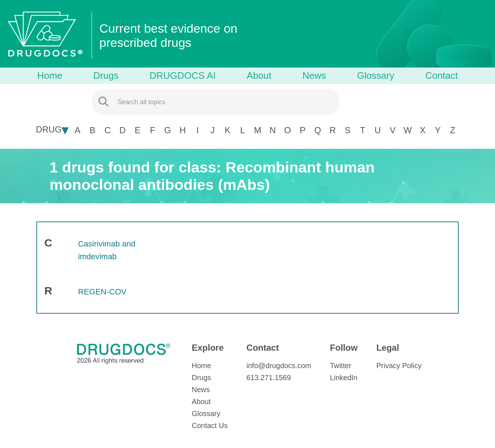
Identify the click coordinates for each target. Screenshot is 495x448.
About (259, 76)
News (314, 76)
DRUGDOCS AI (182, 76)
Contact (442, 76)
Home (50, 76)
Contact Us (210, 425)
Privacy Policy (399, 366)
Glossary (376, 76)
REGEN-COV (102, 292)
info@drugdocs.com (279, 366)
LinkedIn (344, 378)
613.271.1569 (269, 378)
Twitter (341, 366)
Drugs (106, 76)
